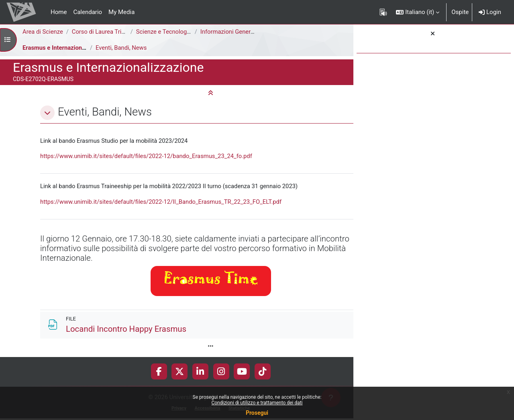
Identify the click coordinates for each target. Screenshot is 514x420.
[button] (418, 12)
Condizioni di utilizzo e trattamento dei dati (257, 403)
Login (490, 12)
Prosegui (257, 413)
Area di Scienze (43, 32)
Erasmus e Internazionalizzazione (68, 48)
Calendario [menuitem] (88, 12)
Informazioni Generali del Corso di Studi (254, 32)
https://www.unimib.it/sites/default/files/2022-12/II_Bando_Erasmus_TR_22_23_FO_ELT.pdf (163, 202)
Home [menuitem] (59, 12)
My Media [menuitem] (121, 12)
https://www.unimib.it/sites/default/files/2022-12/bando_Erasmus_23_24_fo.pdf (148, 156)
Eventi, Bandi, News (121, 48)
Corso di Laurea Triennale (107, 32)
